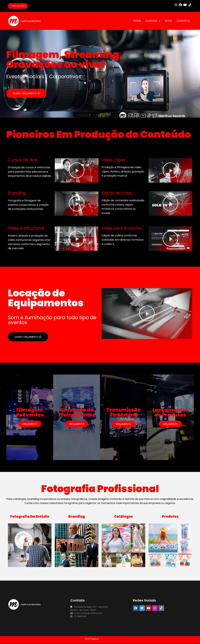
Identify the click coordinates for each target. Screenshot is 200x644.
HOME (137, 21)
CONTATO (183, 21)
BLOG (169, 21)
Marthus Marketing (107, 639)
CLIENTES (153, 21)
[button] (77, 171)
